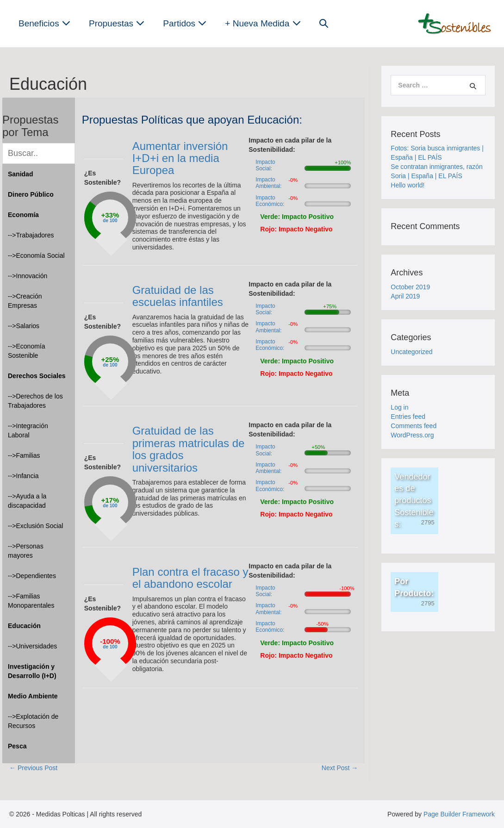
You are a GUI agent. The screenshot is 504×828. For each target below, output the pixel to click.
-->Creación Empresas (25, 301)
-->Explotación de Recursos (33, 721)
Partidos (185, 23)
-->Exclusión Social (35, 526)
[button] (324, 23)
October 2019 (410, 287)
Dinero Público (31, 194)
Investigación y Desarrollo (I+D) (32, 671)
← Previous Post (33, 768)
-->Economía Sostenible (27, 351)
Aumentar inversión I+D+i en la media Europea (180, 158)
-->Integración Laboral (28, 430)
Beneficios (44, 23)
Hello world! (408, 185)
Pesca (17, 746)
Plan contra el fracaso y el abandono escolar (190, 578)
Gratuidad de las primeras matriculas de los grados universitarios (189, 449)
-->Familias (24, 455)
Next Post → (340, 768)
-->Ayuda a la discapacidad (27, 501)
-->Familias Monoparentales (31, 601)
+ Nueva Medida (263, 23)
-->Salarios (24, 326)
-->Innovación (28, 276)
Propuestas (117, 23)
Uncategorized (411, 352)
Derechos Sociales (37, 376)
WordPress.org (412, 435)
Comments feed (414, 426)
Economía (23, 215)
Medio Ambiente (33, 696)
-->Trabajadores (31, 235)
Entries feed (408, 417)
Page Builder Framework (459, 814)
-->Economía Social (36, 255)
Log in (399, 407)
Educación (24, 626)
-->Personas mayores (26, 551)
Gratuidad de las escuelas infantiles (178, 296)
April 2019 (405, 296)
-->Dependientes (32, 576)
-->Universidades (32, 646)
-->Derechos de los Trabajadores (35, 401)
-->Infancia (23, 476)
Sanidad (20, 174)
